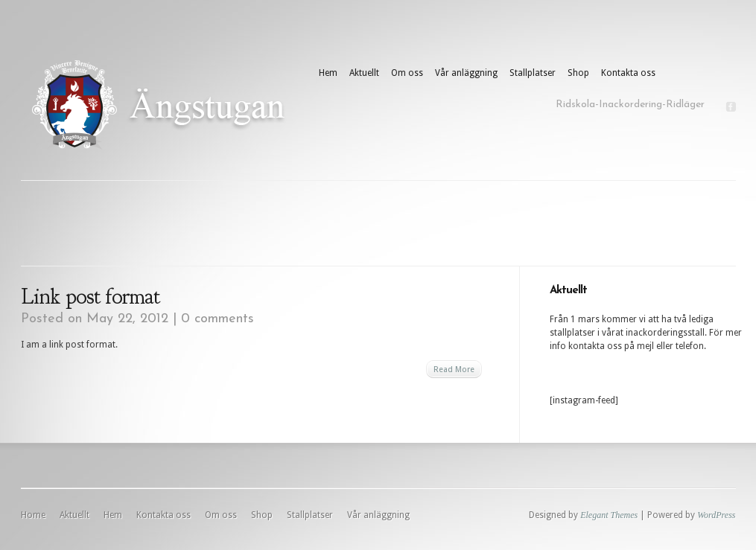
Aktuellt (364, 73)
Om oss (407, 73)
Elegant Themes (609, 515)
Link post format (90, 296)
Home (33, 515)
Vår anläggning (466, 73)
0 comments (217, 319)
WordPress (716, 515)
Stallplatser (533, 73)
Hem (328, 73)
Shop (578, 73)
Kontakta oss (628, 73)
